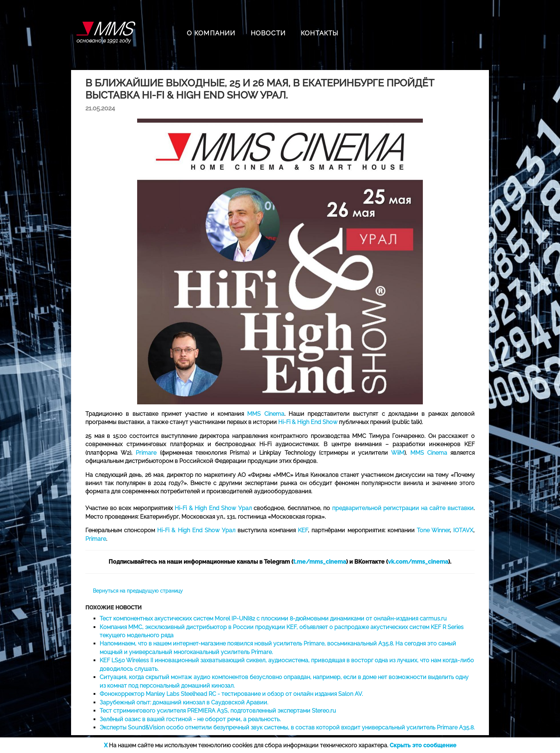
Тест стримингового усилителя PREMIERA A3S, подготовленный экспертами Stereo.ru (218, 711)
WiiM (398, 453)
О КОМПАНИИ (211, 33)
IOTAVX (463, 530)
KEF (303, 530)
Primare (146, 453)
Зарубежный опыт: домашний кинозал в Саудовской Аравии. (184, 702)
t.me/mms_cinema (320, 562)
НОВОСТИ (268, 33)
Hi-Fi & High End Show (308, 422)
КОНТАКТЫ (320, 33)
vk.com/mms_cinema (418, 562)
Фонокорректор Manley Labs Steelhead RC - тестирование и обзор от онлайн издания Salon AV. (231, 694)
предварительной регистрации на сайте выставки (403, 508)
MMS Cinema (266, 414)
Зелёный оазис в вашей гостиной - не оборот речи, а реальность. (190, 719)
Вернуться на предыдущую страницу (138, 591)
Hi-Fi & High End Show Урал (213, 508)
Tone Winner (433, 530)
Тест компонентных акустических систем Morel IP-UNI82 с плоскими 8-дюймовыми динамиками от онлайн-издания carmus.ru (273, 619)
